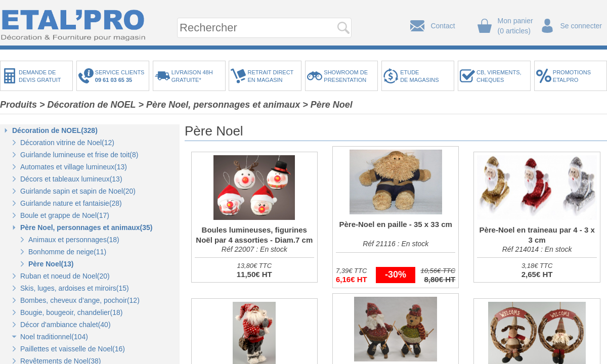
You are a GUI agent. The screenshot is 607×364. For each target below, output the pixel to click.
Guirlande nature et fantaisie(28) (71, 203)
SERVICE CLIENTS (121, 76)
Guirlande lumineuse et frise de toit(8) (79, 155)
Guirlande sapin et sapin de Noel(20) (78, 191)
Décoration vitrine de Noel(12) (67, 143)
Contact (443, 26)
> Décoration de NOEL (88, 105)
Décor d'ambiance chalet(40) (66, 325)
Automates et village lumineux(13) (74, 167)
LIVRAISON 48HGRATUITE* (192, 76)
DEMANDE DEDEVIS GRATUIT (40, 76)
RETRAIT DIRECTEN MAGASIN (270, 76)
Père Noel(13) (51, 264)
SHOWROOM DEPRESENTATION (346, 76)
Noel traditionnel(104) (54, 337)
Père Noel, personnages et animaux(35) (86, 227)
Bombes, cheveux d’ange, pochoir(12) (80, 300)
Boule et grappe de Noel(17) (65, 215)
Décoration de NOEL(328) (55, 130)
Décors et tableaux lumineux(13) (71, 179)
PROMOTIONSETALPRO (572, 76)
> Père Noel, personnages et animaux (220, 105)
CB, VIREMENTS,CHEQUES (499, 76)
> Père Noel (328, 105)
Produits (18, 105)
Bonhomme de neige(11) (67, 252)
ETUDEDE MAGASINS (419, 76)
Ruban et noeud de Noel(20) (65, 276)
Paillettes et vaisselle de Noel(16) (73, 349)
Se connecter (581, 26)
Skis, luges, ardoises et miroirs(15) (75, 288)
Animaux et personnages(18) (74, 240)
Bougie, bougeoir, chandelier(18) (71, 312)
